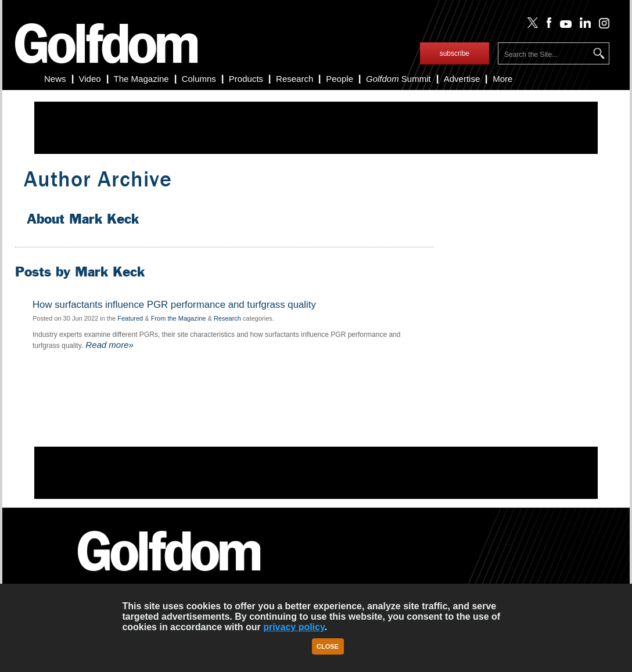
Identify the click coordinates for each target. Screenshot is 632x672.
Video (90, 79)
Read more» (108, 345)
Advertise (462, 79)
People (340, 79)
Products (246, 79)
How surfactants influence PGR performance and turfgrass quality (174, 305)
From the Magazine (179, 318)
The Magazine (141, 79)
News (55, 79)
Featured (130, 318)
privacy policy (294, 627)
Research (295, 79)
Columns (199, 79)
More (502, 79)
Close (328, 646)
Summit (398, 79)
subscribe (455, 53)
